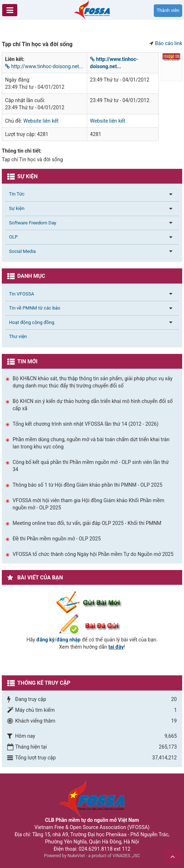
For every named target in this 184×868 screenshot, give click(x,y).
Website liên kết (41, 121)
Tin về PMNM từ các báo (35, 308)
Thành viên (168, 10)
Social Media (22, 251)
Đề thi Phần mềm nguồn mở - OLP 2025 (57, 539)
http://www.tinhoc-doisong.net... (44, 66)
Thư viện (18, 336)
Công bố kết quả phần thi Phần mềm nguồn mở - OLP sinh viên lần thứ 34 (91, 466)
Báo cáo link (169, 43)
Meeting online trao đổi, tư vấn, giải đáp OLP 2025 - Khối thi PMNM (87, 523)
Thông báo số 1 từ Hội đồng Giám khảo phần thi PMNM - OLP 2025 (87, 485)
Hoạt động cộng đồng (32, 322)
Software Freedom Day (33, 223)
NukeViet (76, 856)
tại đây (116, 647)
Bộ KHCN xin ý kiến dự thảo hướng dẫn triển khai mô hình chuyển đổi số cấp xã (93, 405)
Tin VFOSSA (22, 294)
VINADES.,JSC (126, 856)
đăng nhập (69, 640)
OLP (13, 237)
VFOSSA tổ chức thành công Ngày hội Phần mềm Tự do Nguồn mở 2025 (93, 554)
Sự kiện (17, 208)
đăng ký (45, 640)
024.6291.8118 (96, 849)
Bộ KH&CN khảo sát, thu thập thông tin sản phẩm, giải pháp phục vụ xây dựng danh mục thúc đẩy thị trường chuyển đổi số (93, 382)
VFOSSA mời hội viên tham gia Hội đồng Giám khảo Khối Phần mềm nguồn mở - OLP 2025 (88, 504)
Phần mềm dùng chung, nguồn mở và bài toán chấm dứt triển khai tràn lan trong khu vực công (91, 443)
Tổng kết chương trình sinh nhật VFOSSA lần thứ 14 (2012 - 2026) (86, 424)
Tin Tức (17, 194)
